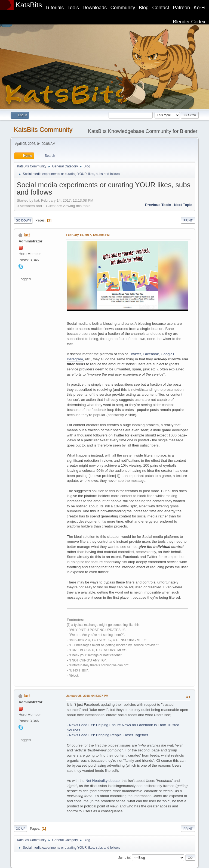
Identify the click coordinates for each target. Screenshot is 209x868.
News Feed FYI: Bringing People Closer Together (109, 735)
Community (123, 8)
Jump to (124, 857)
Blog (144, 8)
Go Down (23, 220)
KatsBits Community (43, 129)
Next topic (183, 205)
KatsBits (29, 5)
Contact (161, 8)
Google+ (168, 354)
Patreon (181, 8)
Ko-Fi (200, 8)
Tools (73, 8)
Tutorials (54, 8)
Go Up (20, 829)
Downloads (95, 8)
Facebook (151, 354)
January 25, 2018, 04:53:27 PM (87, 696)
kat (27, 235)
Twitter (136, 354)
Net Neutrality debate (102, 781)
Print (188, 220)
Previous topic (158, 205)
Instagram (75, 359)
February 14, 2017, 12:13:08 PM (88, 235)
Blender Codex (189, 22)
